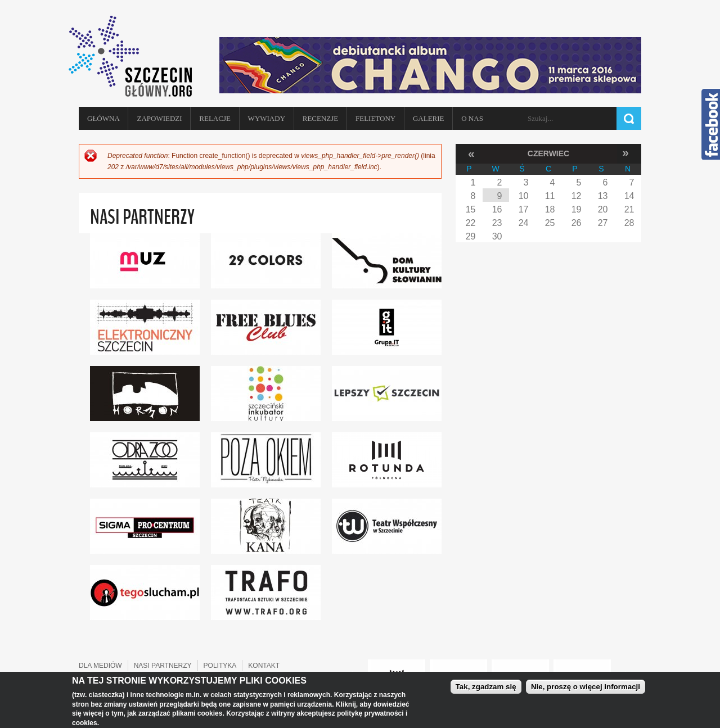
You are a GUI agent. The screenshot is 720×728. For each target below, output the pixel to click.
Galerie (429, 118)
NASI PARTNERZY (163, 666)
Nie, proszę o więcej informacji (586, 687)
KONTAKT (264, 666)
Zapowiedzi (159, 118)
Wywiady (267, 118)
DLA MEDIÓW (100, 666)
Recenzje (321, 118)
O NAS (472, 118)
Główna (103, 118)
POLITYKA (220, 666)
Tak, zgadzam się (486, 687)
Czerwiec (548, 153)
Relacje (215, 118)
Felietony (375, 118)
